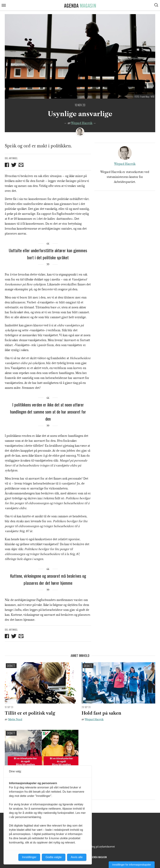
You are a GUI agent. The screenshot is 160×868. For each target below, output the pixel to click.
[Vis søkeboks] (157, 5)
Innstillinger (29, 857)
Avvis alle (77, 857)
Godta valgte (54, 857)
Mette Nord (15, 719)
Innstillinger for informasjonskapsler (132, 865)
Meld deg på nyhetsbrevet (99, 847)
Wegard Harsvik (82, 123)
